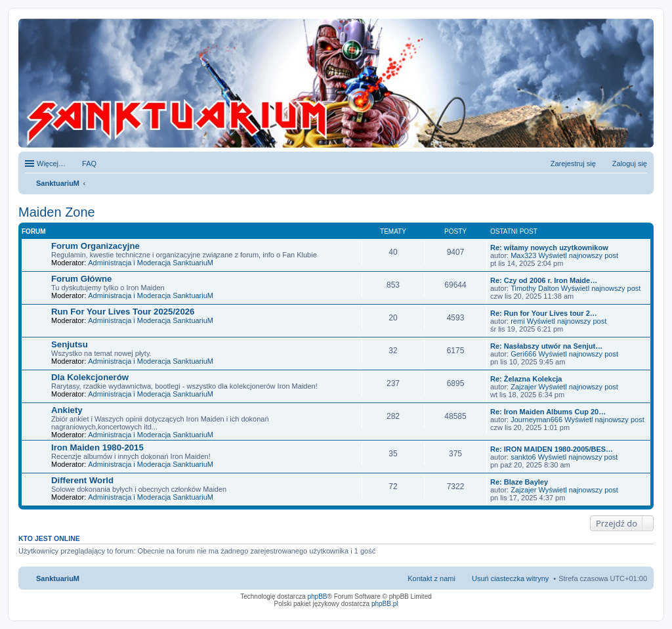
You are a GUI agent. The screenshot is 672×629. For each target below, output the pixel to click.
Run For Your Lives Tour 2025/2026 (123, 312)
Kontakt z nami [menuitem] (431, 578)
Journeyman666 (536, 420)
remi (517, 321)
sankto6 (523, 457)
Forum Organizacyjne (95, 246)
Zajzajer (523, 387)
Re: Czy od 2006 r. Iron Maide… (544, 280)
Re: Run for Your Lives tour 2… (544, 313)
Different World (82, 480)
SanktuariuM (58, 183)
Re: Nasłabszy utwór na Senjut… (546, 346)
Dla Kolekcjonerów (90, 377)
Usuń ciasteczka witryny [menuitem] (510, 578)
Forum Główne (81, 279)
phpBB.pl (385, 604)
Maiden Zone (57, 212)
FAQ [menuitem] (89, 163)
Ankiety (67, 410)
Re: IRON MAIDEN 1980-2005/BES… (552, 449)
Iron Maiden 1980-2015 (97, 447)
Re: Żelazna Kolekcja (526, 379)
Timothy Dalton (535, 288)
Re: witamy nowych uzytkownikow (549, 248)
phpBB (318, 596)
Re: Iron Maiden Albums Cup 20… (548, 412)
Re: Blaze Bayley (519, 482)
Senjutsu (70, 344)
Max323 (523, 255)
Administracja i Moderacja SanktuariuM (151, 263)
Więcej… (51, 163)
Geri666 (523, 354)
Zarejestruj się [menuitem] (573, 163)
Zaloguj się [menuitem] (630, 163)
